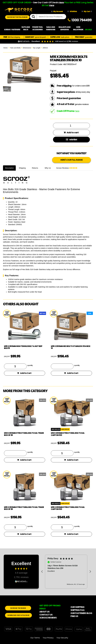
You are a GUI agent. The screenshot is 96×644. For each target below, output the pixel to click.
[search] (34, 17)
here (77, 111)
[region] (66, 572)
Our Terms (35, 638)
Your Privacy (48, 638)
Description (9, 168)
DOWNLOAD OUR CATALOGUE (18, 615)
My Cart (86, 11)
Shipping (22, 168)
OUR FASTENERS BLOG (81, 613)
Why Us (48, 168)
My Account (57, 11)
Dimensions (27, 48)
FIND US (74, 616)
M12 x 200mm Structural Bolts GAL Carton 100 (68, 434)
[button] (42, 572)
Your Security (62, 638)
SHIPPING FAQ (77, 610)
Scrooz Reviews (67, 168)
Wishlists (72, 11)
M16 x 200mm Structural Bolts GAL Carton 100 (68, 508)
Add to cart (71, 132)
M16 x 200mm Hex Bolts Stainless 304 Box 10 (71, 347)
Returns (35, 168)
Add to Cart (24, 373)
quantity (30, 365)
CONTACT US (46, 615)
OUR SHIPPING (77, 607)
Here (61, 2)
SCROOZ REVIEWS (48, 618)
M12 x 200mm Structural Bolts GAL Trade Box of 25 (24, 434)
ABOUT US (44, 612)
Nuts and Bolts (15, 48)
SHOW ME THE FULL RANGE (17, 17)
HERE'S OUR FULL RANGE (71, 160)
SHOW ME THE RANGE (18, 608)
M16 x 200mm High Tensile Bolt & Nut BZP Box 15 (23, 347)
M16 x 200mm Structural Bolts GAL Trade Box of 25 (24, 508)
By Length (37, 48)
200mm (45, 48)
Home (5, 48)
